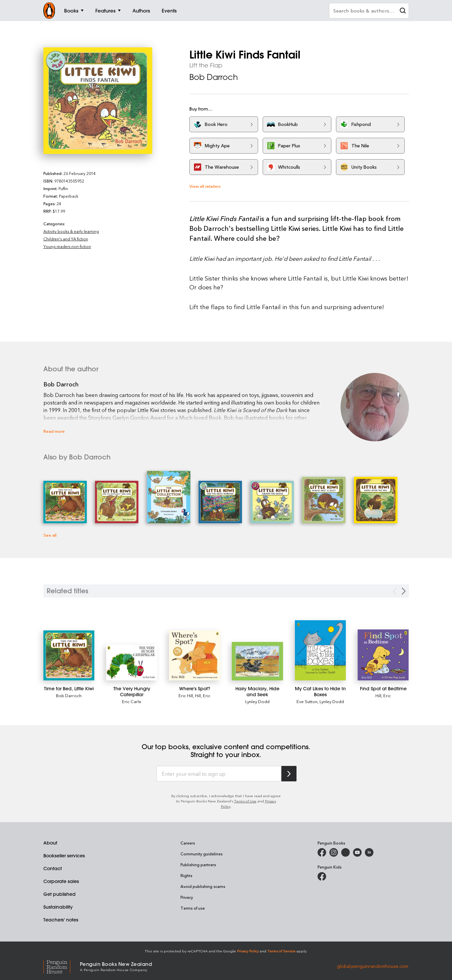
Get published (59, 894)
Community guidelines (202, 854)
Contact (53, 869)
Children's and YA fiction (66, 239)
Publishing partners (198, 865)
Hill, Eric (203, 695)
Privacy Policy (248, 951)
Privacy (187, 897)
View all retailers (205, 186)
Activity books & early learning (71, 231)
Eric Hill (186, 695)
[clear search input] (403, 11)
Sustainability (58, 907)
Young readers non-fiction (67, 246)
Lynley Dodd (257, 701)
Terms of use (193, 908)
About (50, 843)
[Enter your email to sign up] (219, 774)
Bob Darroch (214, 77)
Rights (186, 875)
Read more (54, 431)
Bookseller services (64, 856)
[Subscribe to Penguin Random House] (289, 774)
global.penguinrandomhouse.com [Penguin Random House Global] (373, 966)
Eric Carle (132, 701)
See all (50, 535)
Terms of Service (281, 951)
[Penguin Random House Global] (62, 966)
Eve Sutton (307, 701)
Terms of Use (245, 801)
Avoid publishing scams (203, 886)
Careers (188, 843)
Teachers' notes (61, 920)
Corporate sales (61, 881)
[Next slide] (404, 591)
